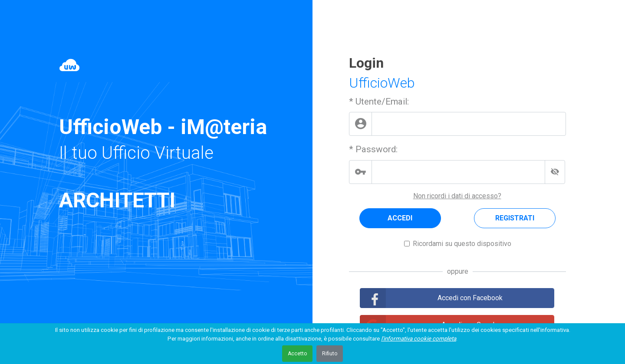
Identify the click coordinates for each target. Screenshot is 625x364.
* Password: (373, 149)
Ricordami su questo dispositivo (462, 244)
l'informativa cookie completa (419, 339)
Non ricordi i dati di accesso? (457, 196)
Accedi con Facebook (470, 298)
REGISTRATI (515, 218)
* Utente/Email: (379, 102)
